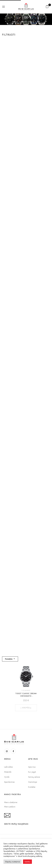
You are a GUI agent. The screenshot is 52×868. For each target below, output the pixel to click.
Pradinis (15, 22)
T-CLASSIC (26, 690)
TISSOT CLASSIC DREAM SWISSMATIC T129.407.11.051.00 (26, 696)
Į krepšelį (26, 708)
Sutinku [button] (27, 862)
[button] (47, 7)
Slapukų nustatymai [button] (13, 862)
